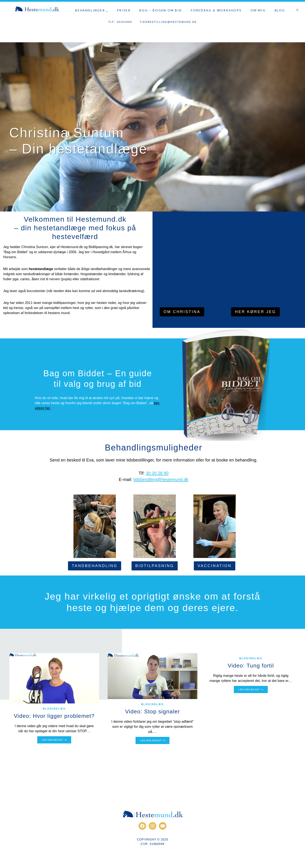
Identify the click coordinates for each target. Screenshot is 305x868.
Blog (280, 10)
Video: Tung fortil (251, 666)
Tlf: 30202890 (120, 22)
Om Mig (258, 10)
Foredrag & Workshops (216, 10)
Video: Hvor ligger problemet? (54, 716)
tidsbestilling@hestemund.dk (168, 22)
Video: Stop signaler (152, 711)
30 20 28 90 (157, 473)
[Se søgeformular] (297, 10)
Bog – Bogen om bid (161, 10)
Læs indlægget (54, 740)
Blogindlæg (54, 709)
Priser (124, 10)
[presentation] (54, 678)
